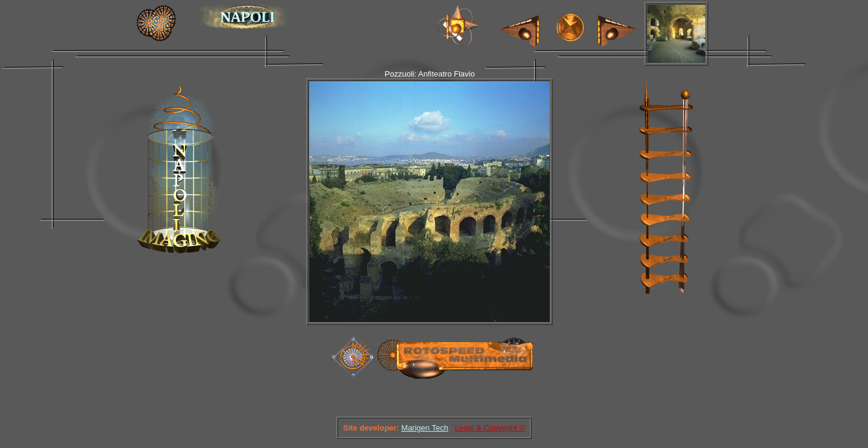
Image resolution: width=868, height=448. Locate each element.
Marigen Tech (425, 428)
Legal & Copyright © (490, 428)
